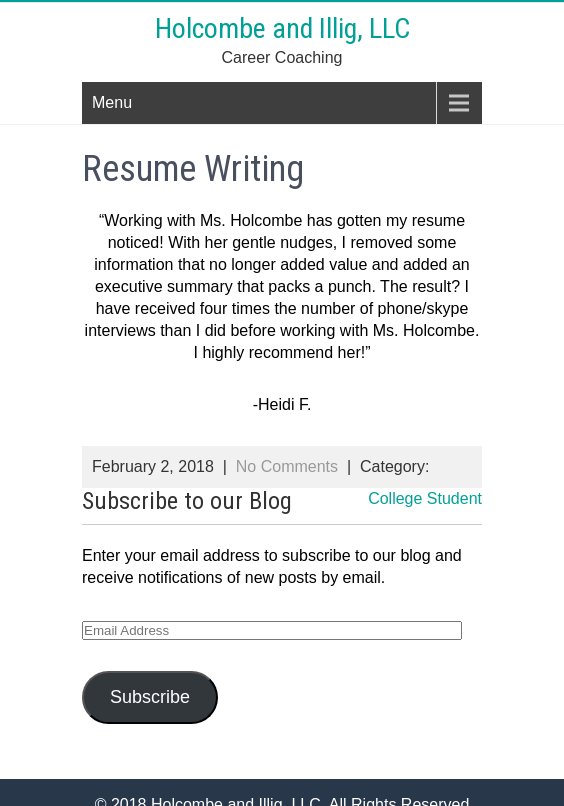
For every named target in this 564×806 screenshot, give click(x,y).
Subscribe (150, 697)
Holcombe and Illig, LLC (282, 28)
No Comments (287, 466)
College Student (425, 498)
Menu (112, 102)
